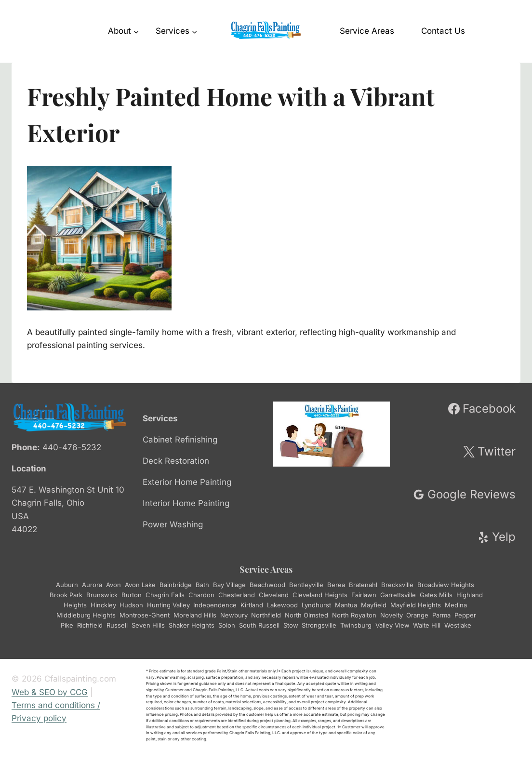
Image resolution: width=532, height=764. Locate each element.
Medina (456, 605)
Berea (336, 585)
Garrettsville (398, 595)
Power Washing (173, 524)
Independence (215, 605)
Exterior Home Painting (187, 482)
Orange (417, 615)
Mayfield (374, 605)
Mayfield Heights (416, 605)
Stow (291, 625)
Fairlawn (364, 595)
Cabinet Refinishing (180, 440)
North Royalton (354, 615)
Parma (441, 615)
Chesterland (237, 595)
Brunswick (102, 595)
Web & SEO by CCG (50, 692)
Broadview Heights (446, 585)
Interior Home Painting (186, 503)
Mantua (346, 605)
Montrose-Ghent (145, 615)
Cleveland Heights (320, 595)
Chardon (201, 595)
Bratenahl (363, 585)
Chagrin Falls (165, 595)
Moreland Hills (195, 615)
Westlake (458, 625)
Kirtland (252, 605)
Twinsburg (356, 625)
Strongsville (319, 625)
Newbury (234, 615)
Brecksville (397, 585)
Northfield (266, 615)
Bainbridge (176, 585)
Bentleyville (306, 585)
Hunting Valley (168, 605)
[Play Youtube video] (332, 434)
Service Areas (367, 31)
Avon (113, 585)
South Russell (259, 625)
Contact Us (443, 31)
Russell (117, 625)
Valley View (392, 625)
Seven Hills (148, 625)
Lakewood (282, 605)
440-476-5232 (72, 447)
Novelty (391, 615)
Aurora (92, 585)
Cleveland (274, 595)
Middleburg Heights (86, 615)
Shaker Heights (192, 625)
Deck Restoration (176, 461)
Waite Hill (427, 625)
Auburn (67, 585)
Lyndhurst (316, 605)
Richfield (90, 625)
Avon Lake (140, 585)
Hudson (131, 605)
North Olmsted (306, 615)
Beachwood (267, 585)
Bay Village (229, 585)
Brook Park (66, 595)
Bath (202, 585)
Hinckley (103, 605)
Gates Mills (436, 595)
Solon (227, 625)
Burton (132, 595)
